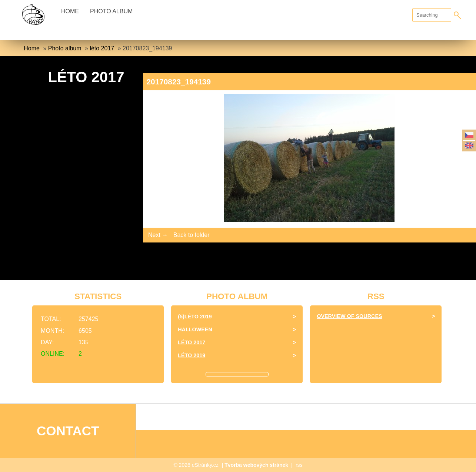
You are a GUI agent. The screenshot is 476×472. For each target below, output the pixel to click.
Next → (158, 235)
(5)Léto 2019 (195, 317)
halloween (195, 329)
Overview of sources (349, 316)
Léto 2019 (192, 355)
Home (70, 11)
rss (299, 465)
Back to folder (192, 235)
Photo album (111, 11)
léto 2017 (102, 48)
